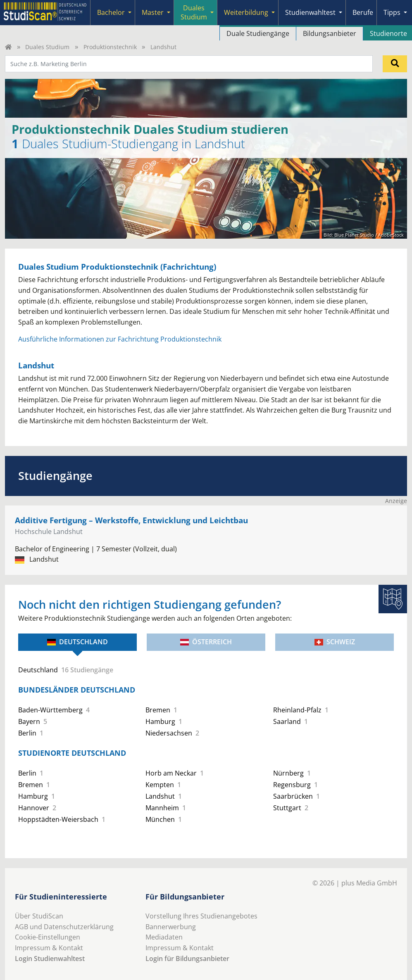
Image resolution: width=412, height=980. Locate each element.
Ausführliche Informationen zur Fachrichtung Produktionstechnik (120, 339)
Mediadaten (164, 937)
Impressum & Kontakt (49, 948)
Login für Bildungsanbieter (187, 959)
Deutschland (77, 642)
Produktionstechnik (110, 47)
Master (153, 12)
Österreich (206, 642)
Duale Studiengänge (258, 33)
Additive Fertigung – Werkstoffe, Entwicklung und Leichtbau (131, 520)
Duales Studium (194, 12)
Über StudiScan (39, 916)
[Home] (8, 47)
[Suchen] (395, 64)
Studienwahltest (310, 12)
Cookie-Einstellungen (48, 937)
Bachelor (111, 12)
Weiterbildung (246, 12)
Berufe (363, 12)
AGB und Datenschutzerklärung (64, 927)
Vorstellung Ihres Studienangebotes (201, 916)
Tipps (392, 12)
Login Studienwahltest (50, 959)
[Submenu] (130, 13)
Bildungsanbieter (330, 33)
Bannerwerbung (171, 927)
